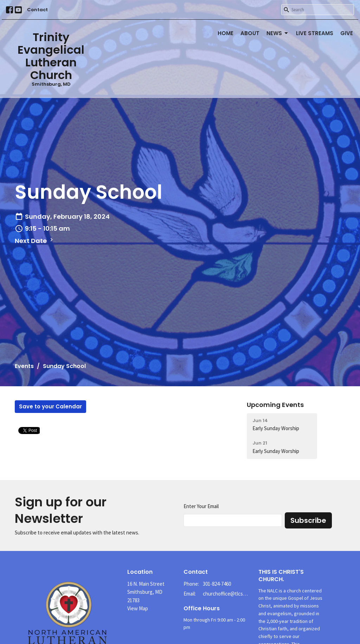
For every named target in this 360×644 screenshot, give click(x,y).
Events (24, 366)
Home (226, 33)
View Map (138, 608)
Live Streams (315, 33)
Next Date (35, 241)
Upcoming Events (275, 405)
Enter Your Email (201, 506)
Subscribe (308, 520)
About (250, 33)
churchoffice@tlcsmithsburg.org (227, 594)
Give (347, 33)
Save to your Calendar (50, 406)
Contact (37, 10)
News (278, 33)
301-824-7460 (217, 584)
